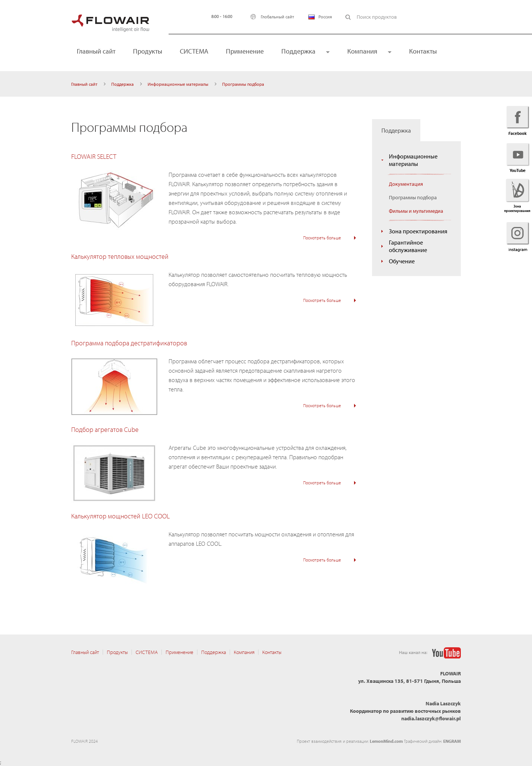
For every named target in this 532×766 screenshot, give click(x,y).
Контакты (423, 51)
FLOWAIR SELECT (94, 156)
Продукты (148, 51)
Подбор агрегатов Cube (105, 429)
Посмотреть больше (322, 238)
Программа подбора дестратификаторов (129, 343)
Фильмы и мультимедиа (416, 211)
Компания (362, 51)
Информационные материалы (178, 84)
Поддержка (298, 51)
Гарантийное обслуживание (408, 246)
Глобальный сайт (270, 17)
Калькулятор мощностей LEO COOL (120, 516)
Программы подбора (413, 197)
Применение (245, 51)
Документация (406, 184)
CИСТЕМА (194, 51)
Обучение (402, 261)
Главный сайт (96, 51)
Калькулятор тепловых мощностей (120, 256)
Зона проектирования (418, 231)
